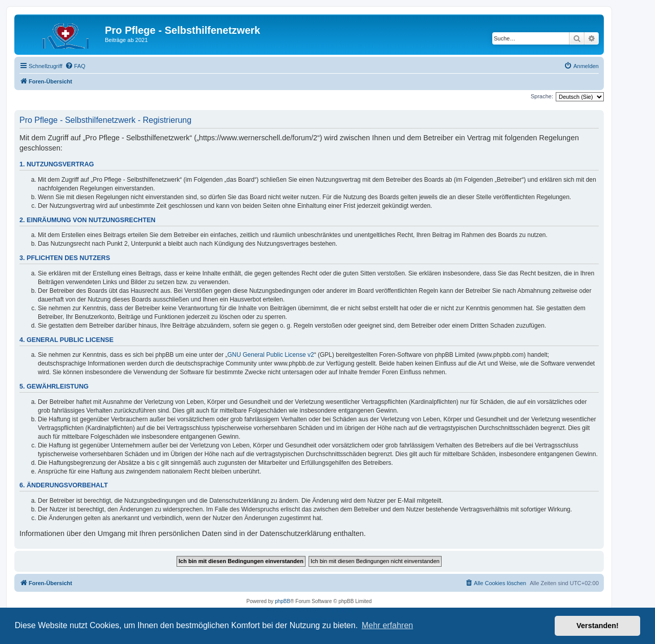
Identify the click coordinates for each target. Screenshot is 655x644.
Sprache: (542, 96)
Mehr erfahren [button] (388, 625)
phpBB (282, 601)
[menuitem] (75, 66)
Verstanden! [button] (598, 626)
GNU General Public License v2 (270, 355)
